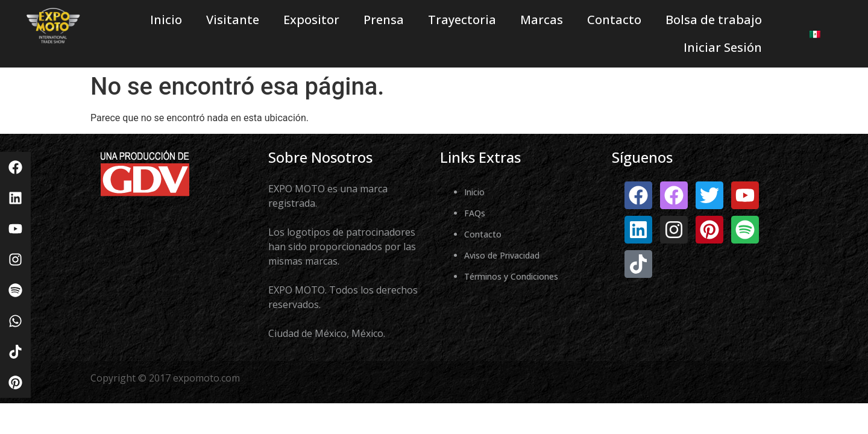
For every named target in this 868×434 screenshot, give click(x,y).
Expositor (311, 20)
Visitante (233, 20)
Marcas (542, 20)
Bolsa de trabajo (714, 20)
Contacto (614, 20)
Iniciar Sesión (723, 47)
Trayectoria (462, 20)
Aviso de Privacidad (502, 255)
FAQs (475, 213)
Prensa (384, 20)
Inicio (166, 20)
